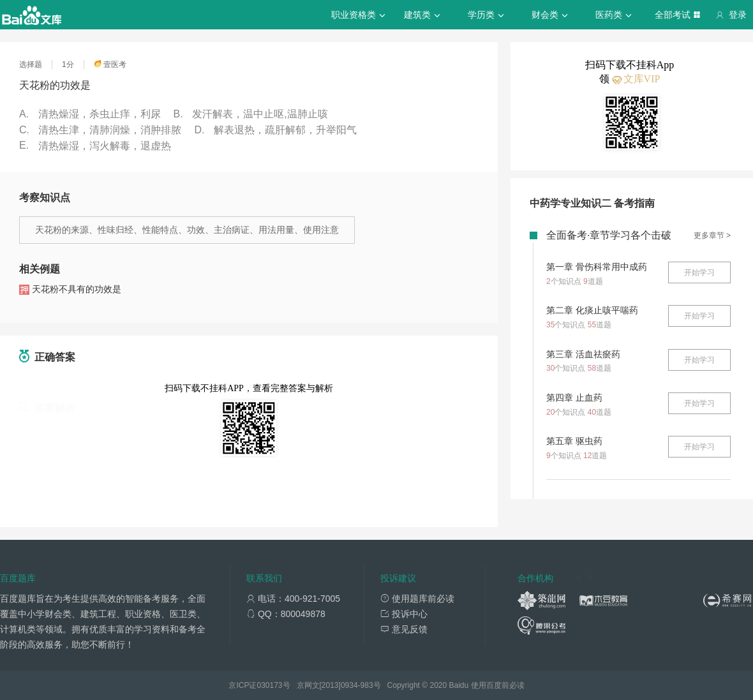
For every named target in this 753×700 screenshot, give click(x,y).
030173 (269, 685)
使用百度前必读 (498, 685)
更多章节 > (712, 235)
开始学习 (699, 272)
